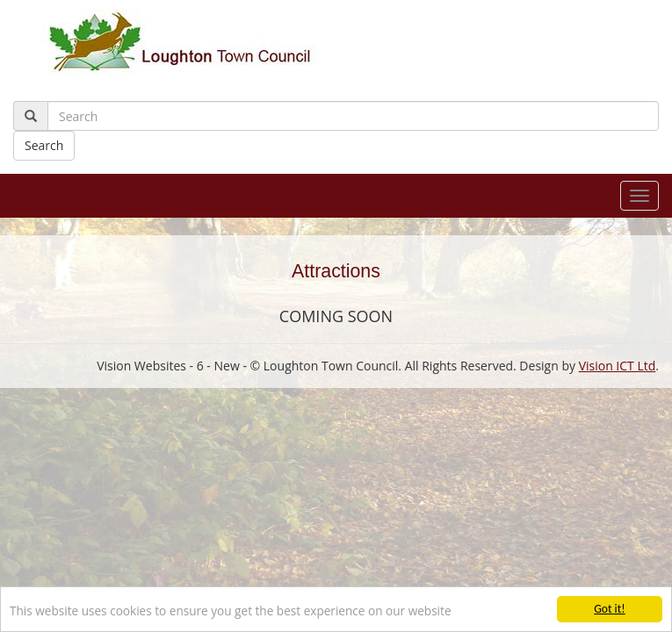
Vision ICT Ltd (618, 366)
